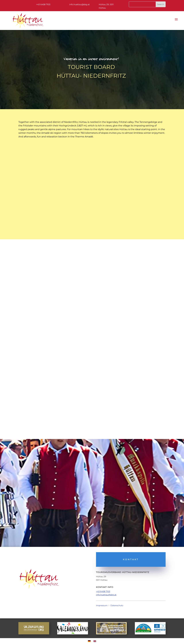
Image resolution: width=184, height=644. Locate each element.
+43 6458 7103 (103, 591)
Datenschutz (117, 605)
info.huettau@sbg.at (106, 595)
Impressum (102, 605)
